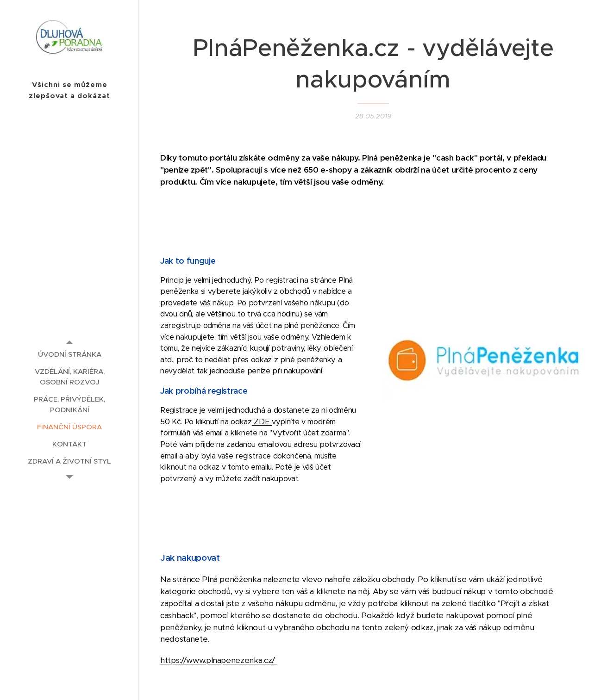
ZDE (261, 422)
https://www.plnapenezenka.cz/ (219, 660)
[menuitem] (69, 354)
